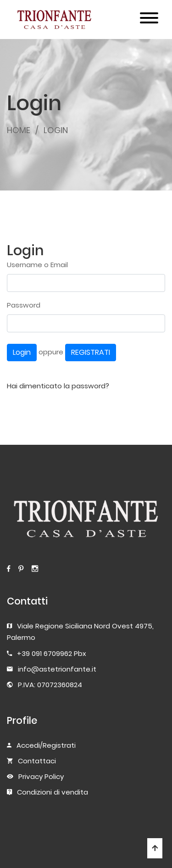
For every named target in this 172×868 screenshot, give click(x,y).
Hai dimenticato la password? (58, 386)
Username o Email (37, 265)
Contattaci (37, 761)
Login (22, 352)
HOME (19, 130)
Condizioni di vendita (53, 792)
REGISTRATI (91, 352)
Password (24, 305)
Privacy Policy (41, 776)
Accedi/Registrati (46, 745)
